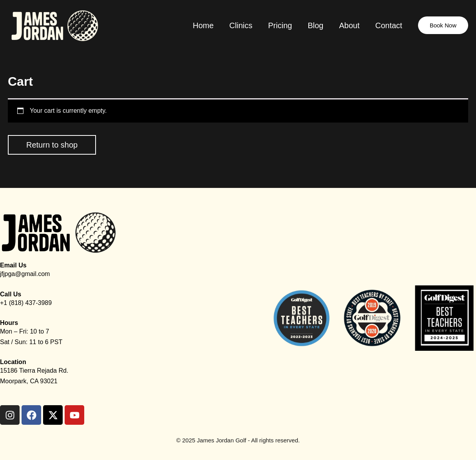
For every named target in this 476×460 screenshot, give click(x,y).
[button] (443, 25)
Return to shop (52, 145)
